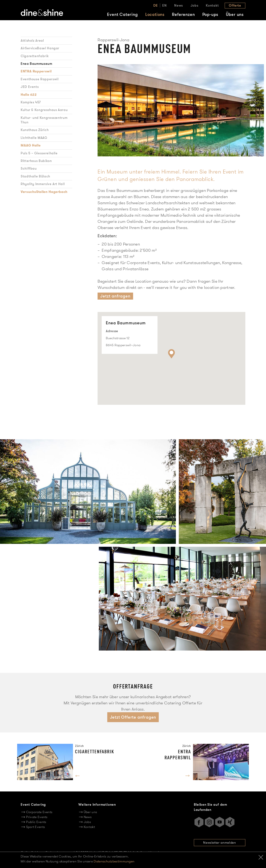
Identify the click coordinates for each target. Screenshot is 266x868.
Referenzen (183, 14)
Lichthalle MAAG (34, 138)
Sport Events (36, 827)
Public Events (36, 822)
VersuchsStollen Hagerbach (44, 192)
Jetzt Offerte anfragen (133, 717)
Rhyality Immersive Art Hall (43, 184)
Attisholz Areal (32, 41)
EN (165, 5)
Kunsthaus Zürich (35, 130)
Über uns (235, 14)
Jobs (194, 5)
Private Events (37, 817)
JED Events (30, 87)
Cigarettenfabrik (35, 56)
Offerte (235, 5)
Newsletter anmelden (219, 843)
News (179, 5)
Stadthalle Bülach (35, 176)
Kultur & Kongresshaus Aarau (44, 110)
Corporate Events (39, 812)
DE (156, 5)
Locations (155, 14)
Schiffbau (29, 168)
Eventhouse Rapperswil (40, 79)
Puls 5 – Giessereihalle (39, 153)
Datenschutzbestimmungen (114, 861)
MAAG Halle (31, 145)
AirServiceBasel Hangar (40, 48)
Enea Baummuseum (36, 64)
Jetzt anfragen (115, 296)
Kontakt (212, 5)
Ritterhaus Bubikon (36, 161)
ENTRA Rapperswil (36, 71)
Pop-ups (210, 14)
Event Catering (122, 14)
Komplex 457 (31, 102)
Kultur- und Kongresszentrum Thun (44, 120)
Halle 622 (29, 95)
